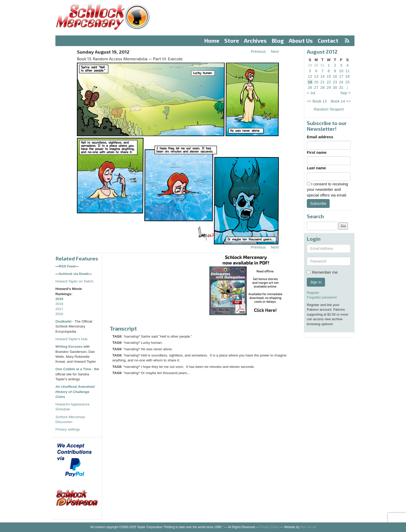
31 (322, 65)
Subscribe (318, 203)
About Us (301, 41)
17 (341, 76)
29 (310, 65)
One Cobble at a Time (73, 369)
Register (313, 293)
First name (317, 152)
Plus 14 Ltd (308, 527)
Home (212, 41)
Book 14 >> (341, 101)
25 (348, 82)
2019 (59, 299)
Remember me (322, 272)
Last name (316, 168)
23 (335, 82)
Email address (320, 137)
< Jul (311, 93)
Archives (255, 41)
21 (322, 82)
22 (329, 82)
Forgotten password (322, 297)
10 (341, 71)
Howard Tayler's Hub (71, 339)
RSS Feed (67, 266)
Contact (328, 41)
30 (316, 65)
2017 (59, 309)
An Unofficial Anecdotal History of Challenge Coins (75, 392)
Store (232, 41)
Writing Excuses (69, 347)
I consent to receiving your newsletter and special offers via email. (327, 190)
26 (310, 87)
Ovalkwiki (64, 321)
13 (316, 76)
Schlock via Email (74, 274)
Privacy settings (68, 429)
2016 (59, 314)
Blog (278, 41)
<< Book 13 (317, 101)
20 (316, 82)
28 (322, 87)
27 (316, 87)
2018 (59, 304)
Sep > (345, 93)
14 (322, 76)
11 (348, 71)
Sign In (316, 282)
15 (329, 76)
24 (341, 82)
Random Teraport (329, 109)
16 (335, 76)
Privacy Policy (270, 527)
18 (348, 76)
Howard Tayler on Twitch (74, 281)
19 (310, 82)
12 (310, 76)
